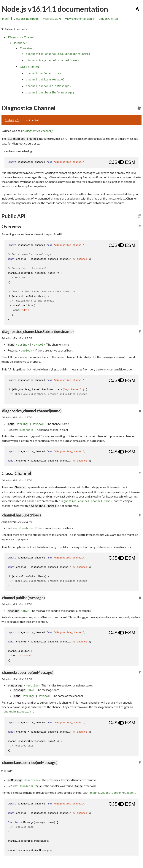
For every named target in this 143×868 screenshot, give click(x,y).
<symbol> (39, 345)
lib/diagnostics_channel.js (37, 131)
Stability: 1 (12, 120)
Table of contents (16, 29)
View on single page (26, 18)
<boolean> (26, 351)
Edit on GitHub (108, 18)
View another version (80, 18)
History (8, 771)
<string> (23, 345)
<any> (25, 611)
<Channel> (26, 430)
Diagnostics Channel (21, 37)
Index (6, 18)
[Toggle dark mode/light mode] (138, 9)
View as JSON (52, 18)
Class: (30, 67)
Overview (26, 48)
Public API (21, 43)
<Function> (32, 686)
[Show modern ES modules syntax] (122, 162)
